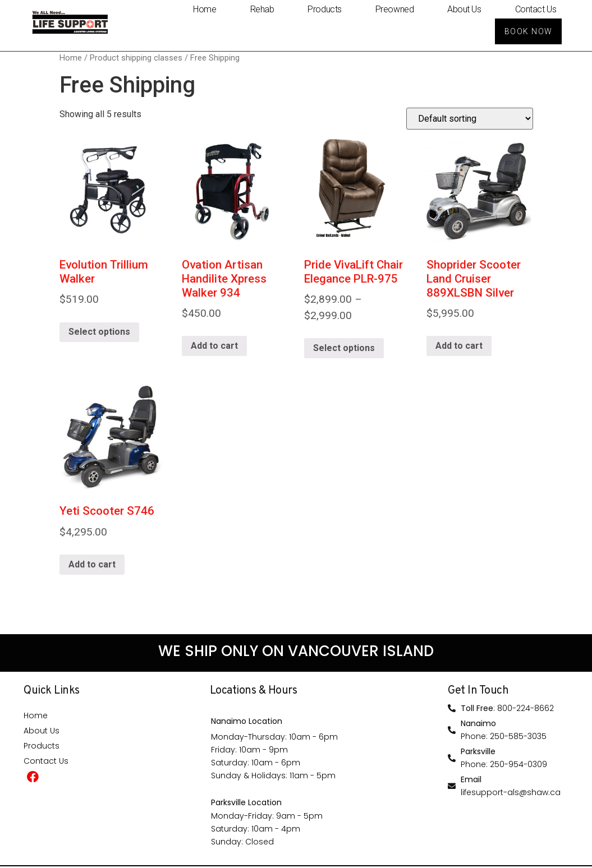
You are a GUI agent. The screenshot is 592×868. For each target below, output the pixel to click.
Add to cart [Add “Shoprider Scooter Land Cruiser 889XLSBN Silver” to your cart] (459, 347)
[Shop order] (470, 120)
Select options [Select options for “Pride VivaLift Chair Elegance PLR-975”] (344, 349)
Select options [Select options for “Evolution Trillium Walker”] (99, 333)
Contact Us (536, 9)
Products (324, 9)
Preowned (394, 9)
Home (205, 9)
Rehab (262, 9)
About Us (464, 9)
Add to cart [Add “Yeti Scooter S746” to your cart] (92, 565)
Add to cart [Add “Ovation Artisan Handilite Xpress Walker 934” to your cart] (214, 347)
